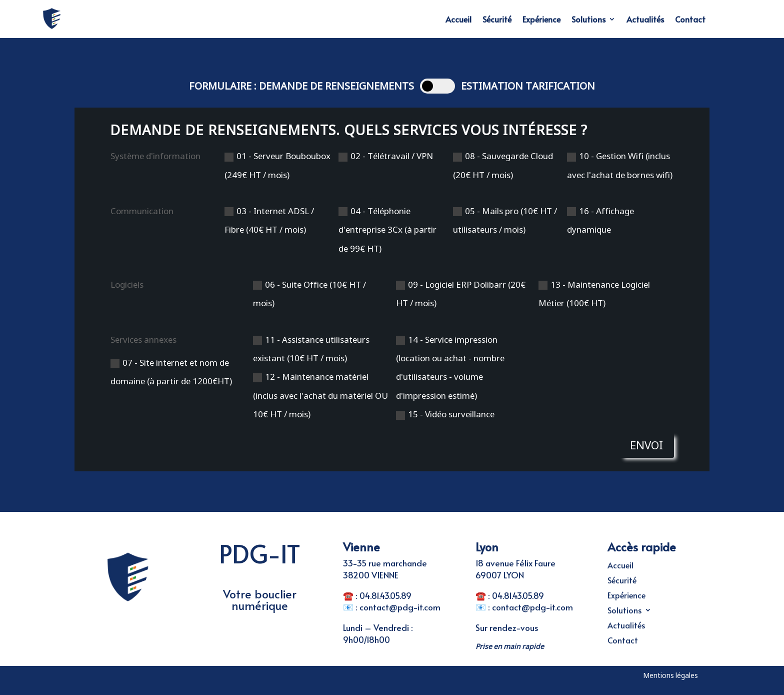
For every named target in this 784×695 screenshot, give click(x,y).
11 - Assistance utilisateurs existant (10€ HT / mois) (311, 349)
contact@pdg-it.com (400, 607)
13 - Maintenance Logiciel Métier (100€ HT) (594, 294)
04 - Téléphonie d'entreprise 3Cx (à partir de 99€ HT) (387, 230)
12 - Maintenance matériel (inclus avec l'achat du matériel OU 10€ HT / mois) (320, 395)
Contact (690, 19)
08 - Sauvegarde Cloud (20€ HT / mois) (503, 165)
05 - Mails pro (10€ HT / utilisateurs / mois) (505, 220)
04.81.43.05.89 (385, 595)
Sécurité (497, 19)
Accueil (458, 19)
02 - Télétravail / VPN (386, 156)
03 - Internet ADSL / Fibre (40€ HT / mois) (269, 220)
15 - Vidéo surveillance (445, 414)
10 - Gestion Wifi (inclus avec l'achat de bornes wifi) (620, 165)
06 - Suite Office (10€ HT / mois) (309, 294)
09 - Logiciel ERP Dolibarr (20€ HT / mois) (461, 294)
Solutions (588, 19)
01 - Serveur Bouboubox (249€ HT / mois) (277, 165)
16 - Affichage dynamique (600, 220)
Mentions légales (670, 675)
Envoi (646, 445)
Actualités (645, 19)
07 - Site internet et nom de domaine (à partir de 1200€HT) (171, 372)
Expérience (541, 19)
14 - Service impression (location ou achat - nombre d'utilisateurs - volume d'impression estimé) (450, 368)
